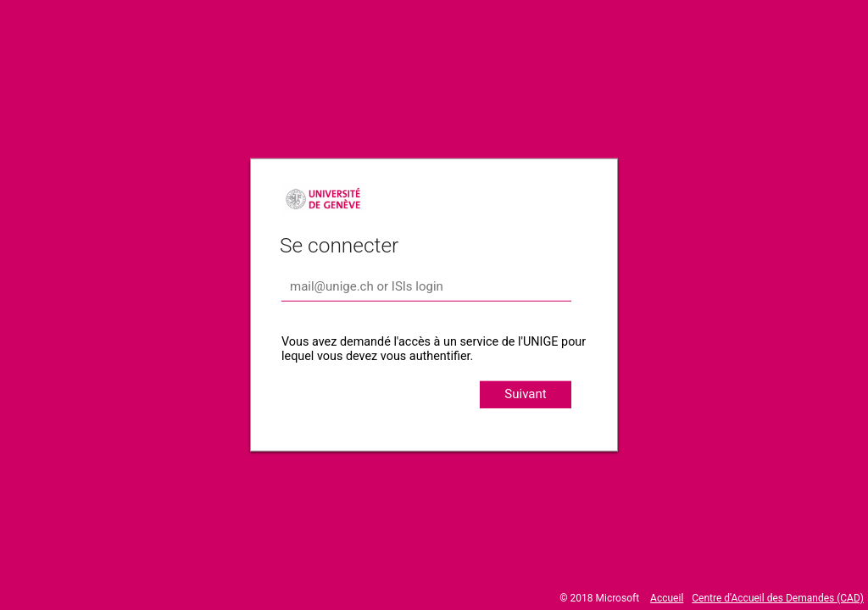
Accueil (667, 598)
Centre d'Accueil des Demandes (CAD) (778, 598)
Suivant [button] (525, 394)
